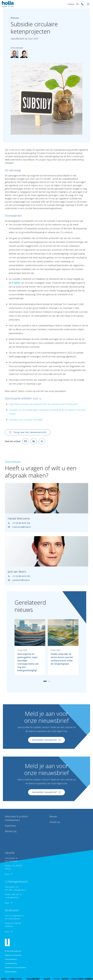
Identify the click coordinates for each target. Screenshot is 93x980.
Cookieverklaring (11, 963)
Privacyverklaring (11, 959)
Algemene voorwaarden (13, 955)
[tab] (45, 684)
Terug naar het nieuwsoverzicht (28, 432)
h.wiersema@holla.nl (19, 529)
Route (9, 874)
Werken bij (11, 831)
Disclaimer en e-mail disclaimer (16, 968)
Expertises (10, 826)
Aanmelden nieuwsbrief (46, 742)
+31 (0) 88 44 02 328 (19, 525)
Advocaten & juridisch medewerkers (16, 818)
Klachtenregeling (11, 972)
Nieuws (53, 816)
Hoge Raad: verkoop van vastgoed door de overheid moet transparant (43, 404)
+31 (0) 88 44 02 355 (19, 579)
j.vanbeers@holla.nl (19, 582)
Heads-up (55, 822)
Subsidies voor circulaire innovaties (26, 420)
